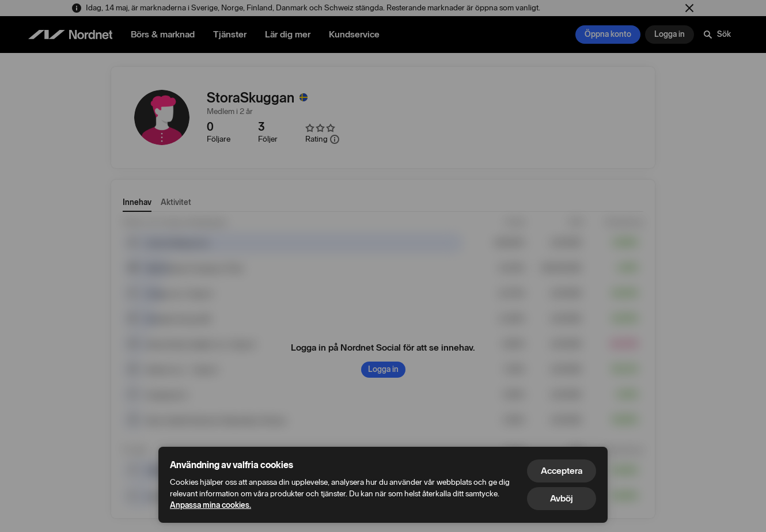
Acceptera (562, 471)
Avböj (562, 498)
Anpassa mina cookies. (211, 505)
